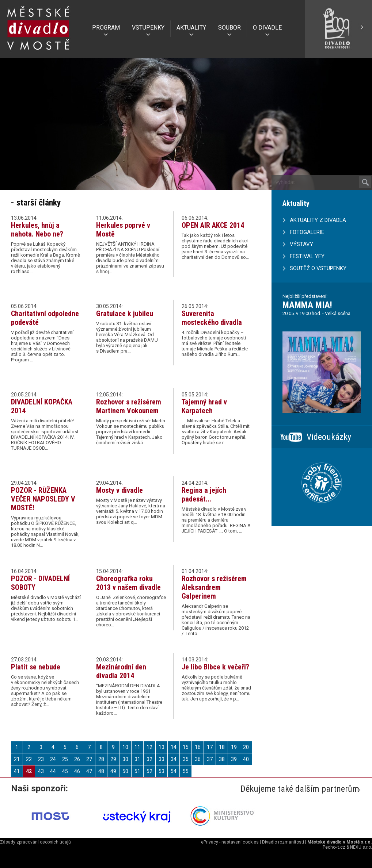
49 (113, 771)
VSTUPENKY (148, 28)
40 (246, 759)
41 (17, 771)
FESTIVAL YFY (307, 256)
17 (210, 747)
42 (29, 771)
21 (17, 759)
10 (125, 747)
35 (186, 759)
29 (113, 759)
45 (65, 771)
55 (186, 771)
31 (137, 759)
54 (174, 771)
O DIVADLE (267, 28)
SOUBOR (229, 28)
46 (77, 771)
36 (198, 759)
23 (41, 759)
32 (149, 759)
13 (162, 747)
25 (65, 759)
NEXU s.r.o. (361, 847)
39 (234, 759)
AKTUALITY (191, 28)
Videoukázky (329, 437)
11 (137, 747)
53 (162, 771)
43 (41, 771)
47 (89, 771)
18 (222, 747)
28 (101, 759)
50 (125, 771)
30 (125, 759)
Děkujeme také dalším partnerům (300, 789)
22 (29, 759)
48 (101, 771)
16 (198, 747)
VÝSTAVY (301, 244)
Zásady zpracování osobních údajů (35, 842)
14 (174, 747)
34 (174, 759)
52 (149, 771)
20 (246, 747)
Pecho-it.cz (334, 847)
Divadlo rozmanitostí (283, 842)
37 (210, 759)
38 (222, 759)
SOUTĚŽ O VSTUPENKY (318, 268)
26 (77, 759)
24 (53, 759)
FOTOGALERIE (307, 232)
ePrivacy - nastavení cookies (230, 842)
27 (89, 759)
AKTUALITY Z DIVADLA (318, 220)
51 (137, 771)
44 (53, 771)
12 (149, 747)
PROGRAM (106, 28)
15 (186, 747)
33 (162, 759)
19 (234, 747)
